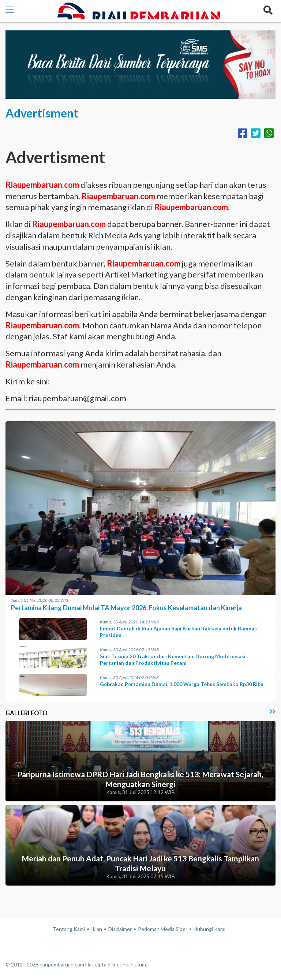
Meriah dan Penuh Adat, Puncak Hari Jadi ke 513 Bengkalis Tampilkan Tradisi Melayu (140, 863)
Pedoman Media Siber (163, 929)
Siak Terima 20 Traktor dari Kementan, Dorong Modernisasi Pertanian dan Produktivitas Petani (173, 659)
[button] (10, 11)
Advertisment (42, 113)
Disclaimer (120, 929)
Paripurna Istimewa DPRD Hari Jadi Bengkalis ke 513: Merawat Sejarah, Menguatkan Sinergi (140, 779)
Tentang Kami (69, 929)
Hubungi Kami (209, 929)
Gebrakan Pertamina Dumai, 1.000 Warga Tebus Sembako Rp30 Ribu (182, 684)
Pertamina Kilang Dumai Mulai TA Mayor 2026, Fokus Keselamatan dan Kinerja (126, 608)
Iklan (97, 929)
